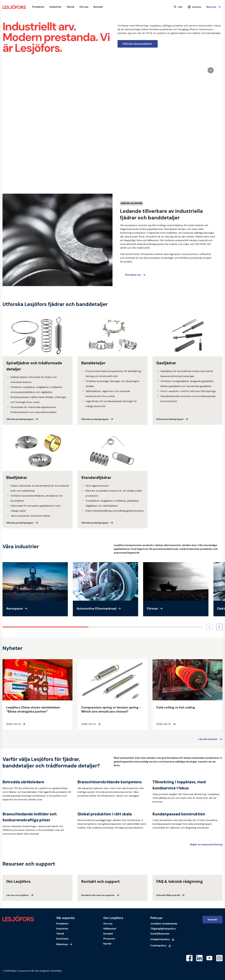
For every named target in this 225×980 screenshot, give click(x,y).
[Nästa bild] (219, 627)
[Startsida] (14, 7)
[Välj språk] (194, 7)
